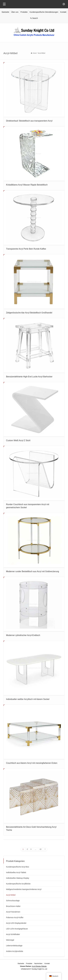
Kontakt (63, 12)
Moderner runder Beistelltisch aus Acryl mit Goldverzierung (33, 571)
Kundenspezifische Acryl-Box (18, 867)
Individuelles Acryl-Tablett (16, 872)
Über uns (15, 12)
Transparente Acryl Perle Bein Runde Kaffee (26, 249)
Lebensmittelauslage (14, 946)
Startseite (5, 12)
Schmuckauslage (13, 901)
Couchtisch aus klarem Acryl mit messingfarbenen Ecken (32, 763)
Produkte (24, 12)
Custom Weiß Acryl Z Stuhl (18, 440)
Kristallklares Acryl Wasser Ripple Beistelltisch (27, 185)
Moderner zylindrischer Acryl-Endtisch (23, 635)
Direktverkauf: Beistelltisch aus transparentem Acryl (29, 121)
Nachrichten (38, 964)
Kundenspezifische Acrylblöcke (18, 884)
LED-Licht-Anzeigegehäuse (17, 929)
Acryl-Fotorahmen (13, 912)
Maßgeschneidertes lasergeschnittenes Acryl (24, 889)
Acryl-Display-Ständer (39, 966)
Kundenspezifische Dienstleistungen (44, 12)
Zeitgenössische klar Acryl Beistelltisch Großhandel (29, 313)
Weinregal (10, 940)
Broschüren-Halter (13, 906)
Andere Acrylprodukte (15, 951)
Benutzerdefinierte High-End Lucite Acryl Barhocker (29, 377)
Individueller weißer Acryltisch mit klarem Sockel (28, 699)
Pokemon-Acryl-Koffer (15, 917)
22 (41, 849)
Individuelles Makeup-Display (18, 878)
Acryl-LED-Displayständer (16, 923)
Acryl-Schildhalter (13, 934)
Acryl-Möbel (11, 895)
